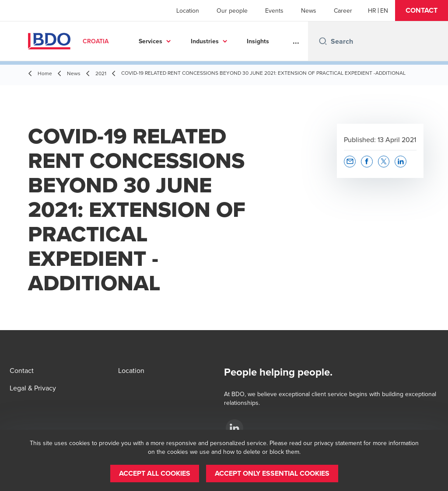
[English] (384, 10)
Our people (232, 10)
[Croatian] (372, 10)
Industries (205, 41)
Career (343, 10)
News (309, 10)
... (296, 41)
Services (150, 41)
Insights (258, 41)
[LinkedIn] (234, 428)
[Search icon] (323, 41)
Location (188, 10)
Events (274, 10)
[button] (422, 10)
